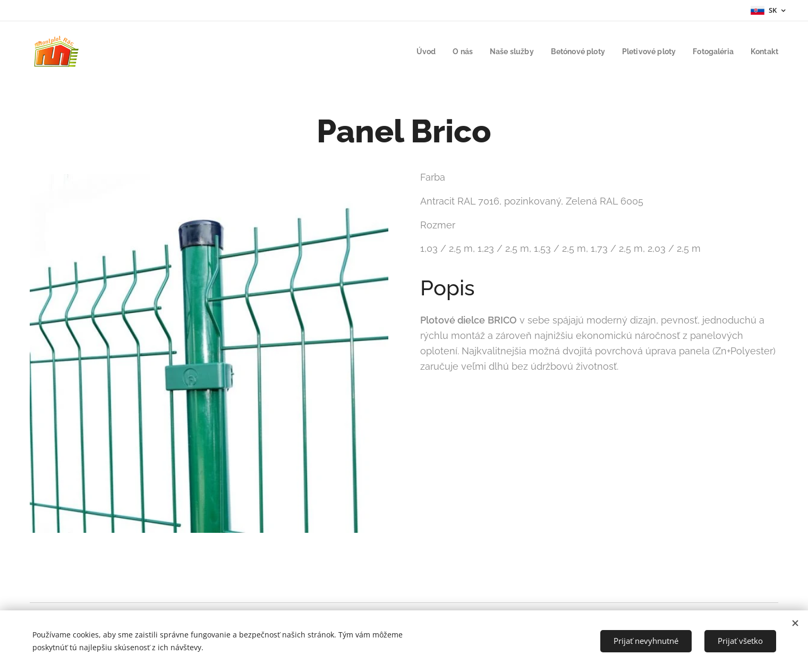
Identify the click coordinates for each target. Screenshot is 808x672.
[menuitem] (410, 52)
